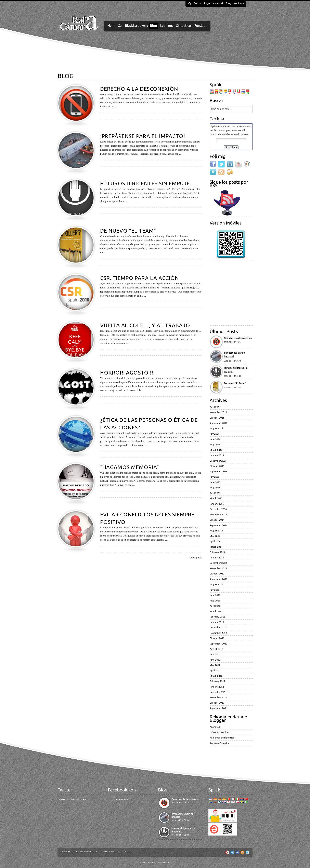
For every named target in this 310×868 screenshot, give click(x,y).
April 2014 (215, 541)
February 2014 (217, 552)
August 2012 (216, 649)
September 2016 (218, 423)
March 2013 (216, 611)
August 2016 (216, 428)
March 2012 (216, 676)
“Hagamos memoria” (130, 467)
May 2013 (215, 601)
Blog (229, 3)
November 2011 (218, 697)
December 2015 (218, 461)
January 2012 (217, 687)
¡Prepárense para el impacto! (143, 136)
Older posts (196, 558)
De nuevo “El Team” (128, 231)
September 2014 (218, 525)
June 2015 (215, 482)
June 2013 (215, 595)
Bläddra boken (136, 26)
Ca (120, 26)
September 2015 (218, 471)
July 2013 (215, 590)
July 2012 (215, 654)
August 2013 (216, 584)
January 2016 (217, 455)
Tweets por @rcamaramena (72, 799)
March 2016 (216, 450)
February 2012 (217, 681)
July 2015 (215, 477)
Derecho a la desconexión (139, 89)
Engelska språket (214, 3)
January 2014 (217, 558)
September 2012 (218, 644)
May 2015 (215, 487)
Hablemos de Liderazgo (222, 738)
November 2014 (218, 514)
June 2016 (215, 439)
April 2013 (215, 606)
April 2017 (215, 407)
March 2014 (216, 547)
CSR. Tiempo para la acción (140, 278)
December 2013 (218, 563)
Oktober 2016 (217, 418)
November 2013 (218, 568)
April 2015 (215, 493)
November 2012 (218, 633)
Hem (111, 26)
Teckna (197, 3)
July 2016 (215, 434)
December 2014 (218, 509)
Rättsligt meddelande (87, 852)
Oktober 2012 (217, 638)
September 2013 (218, 579)
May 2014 (215, 536)
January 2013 (217, 622)
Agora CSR (215, 727)
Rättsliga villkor (111, 852)
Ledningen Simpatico (176, 26)
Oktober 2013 (217, 574)
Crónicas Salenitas (219, 732)
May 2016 (215, 444)
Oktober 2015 (217, 466)
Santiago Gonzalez (219, 743)
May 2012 (215, 665)
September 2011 (218, 708)
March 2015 (216, 498)
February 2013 (217, 617)
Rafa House (122, 799)
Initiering (66, 852)
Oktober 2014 (217, 520)
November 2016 (218, 412)
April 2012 (215, 670)
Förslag (200, 26)
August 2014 (216, 531)
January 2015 (217, 504)
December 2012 (218, 627)
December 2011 (218, 692)
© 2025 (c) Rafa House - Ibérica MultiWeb (155, 863)
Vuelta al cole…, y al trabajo (145, 325)
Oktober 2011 (217, 703)
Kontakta (239, 3)
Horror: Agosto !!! (127, 373)
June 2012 (215, 660)
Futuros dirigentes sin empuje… (148, 183)
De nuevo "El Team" (235, 383)
